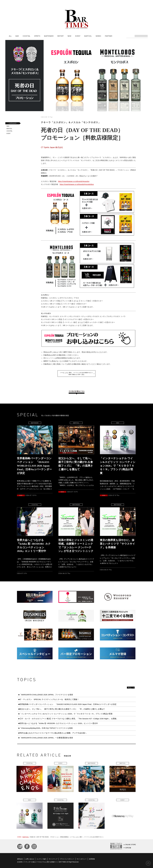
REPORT (61, 36)
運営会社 (20, 859)
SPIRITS (37, 36)
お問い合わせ (30, 859)
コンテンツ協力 (41, 859)
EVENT (78, 36)
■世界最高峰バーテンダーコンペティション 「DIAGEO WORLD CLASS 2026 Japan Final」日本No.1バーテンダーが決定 (67, 704)
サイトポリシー (82, 859)
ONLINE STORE (131, 845)
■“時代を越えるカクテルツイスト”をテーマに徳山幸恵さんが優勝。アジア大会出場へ (52, 733)
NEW (69, 36)
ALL (10, 36)
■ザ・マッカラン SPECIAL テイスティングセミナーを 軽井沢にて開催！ (49, 699)
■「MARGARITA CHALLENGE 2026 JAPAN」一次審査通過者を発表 (46, 738)
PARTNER (109, 36)
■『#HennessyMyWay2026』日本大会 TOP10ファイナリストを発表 (46, 728)
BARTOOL (88, 36)
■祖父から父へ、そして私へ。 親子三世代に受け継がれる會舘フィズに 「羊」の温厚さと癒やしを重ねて (62, 709)
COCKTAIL (26, 36)
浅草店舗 (128, 848)
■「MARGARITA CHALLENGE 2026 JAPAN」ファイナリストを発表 (46, 695)
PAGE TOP (148, 863)
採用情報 (92, 859)
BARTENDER (49, 36)
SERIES (98, 36)
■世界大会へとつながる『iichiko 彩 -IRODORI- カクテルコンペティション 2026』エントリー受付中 (58, 723)
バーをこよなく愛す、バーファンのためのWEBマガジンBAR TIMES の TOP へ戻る (76, 374)
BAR (17, 36)
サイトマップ (53, 859)
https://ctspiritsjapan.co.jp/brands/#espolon (74, 181)
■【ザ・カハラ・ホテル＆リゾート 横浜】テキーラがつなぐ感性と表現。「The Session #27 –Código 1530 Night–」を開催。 (68, 719)
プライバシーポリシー (67, 859)
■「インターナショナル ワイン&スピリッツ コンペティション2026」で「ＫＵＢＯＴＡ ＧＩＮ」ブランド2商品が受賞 (65, 714)
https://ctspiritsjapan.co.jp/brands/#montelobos (77, 184)
